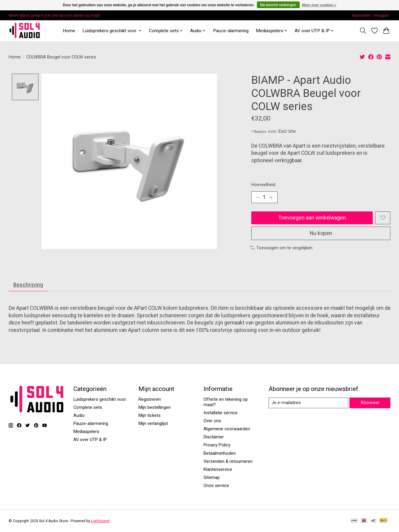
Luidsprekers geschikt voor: (100, 399)
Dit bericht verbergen (278, 5)
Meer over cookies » (319, 5)
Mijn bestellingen (155, 407)
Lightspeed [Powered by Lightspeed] (100, 521)
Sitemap (212, 477)
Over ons (212, 421)
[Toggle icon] (363, 31)
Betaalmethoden (220, 453)
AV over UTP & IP (90, 440)
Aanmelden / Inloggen (370, 16)
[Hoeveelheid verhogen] (271, 197)
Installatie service (221, 413)
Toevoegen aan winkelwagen (312, 218)
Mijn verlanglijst (153, 423)
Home (69, 31)
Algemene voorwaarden (227, 429)
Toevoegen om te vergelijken (281, 248)
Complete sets (88, 407)
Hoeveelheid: (264, 185)
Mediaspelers (86, 432)
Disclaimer (214, 437)
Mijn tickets (150, 415)
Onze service (216, 485)
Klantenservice (218, 469)
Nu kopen (321, 233)
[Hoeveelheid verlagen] (258, 197)
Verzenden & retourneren (228, 461)
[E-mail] (308, 403)
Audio (79, 415)
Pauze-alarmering (231, 31)
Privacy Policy (217, 445)
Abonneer (370, 403)
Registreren (150, 399)
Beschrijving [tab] (28, 285)
